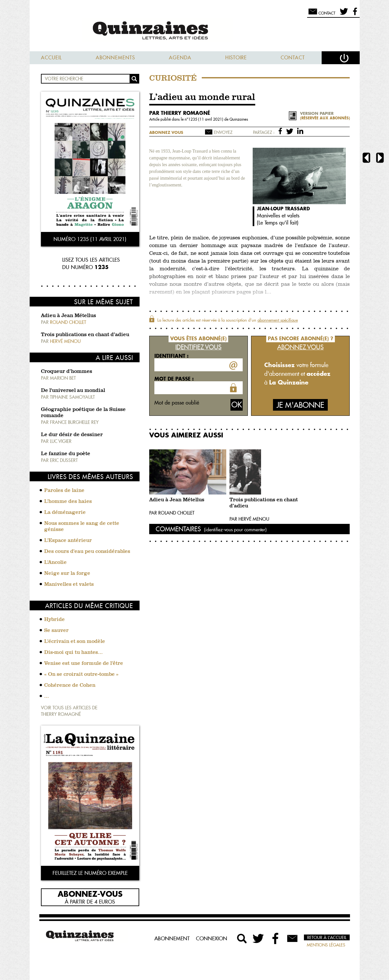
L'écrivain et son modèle (75, 642)
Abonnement (172, 938)
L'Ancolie (55, 563)
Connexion (212, 938)
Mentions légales (326, 945)
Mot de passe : (174, 379)
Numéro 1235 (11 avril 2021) (90, 239)
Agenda (180, 58)
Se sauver (56, 631)
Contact (293, 58)
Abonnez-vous (90, 894)
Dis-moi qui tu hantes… (73, 653)
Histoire (236, 58)
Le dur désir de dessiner (72, 435)
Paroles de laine (64, 491)
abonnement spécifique (278, 320)
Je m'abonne (300, 405)
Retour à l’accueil (327, 937)
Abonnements (115, 58)
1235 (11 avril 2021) (206, 119)
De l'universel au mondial (73, 391)
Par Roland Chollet (172, 513)
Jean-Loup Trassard (283, 209)
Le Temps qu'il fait (278, 223)
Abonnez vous (166, 132)
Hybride (54, 620)
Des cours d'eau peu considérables (87, 552)
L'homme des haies (68, 502)
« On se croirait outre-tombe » (81, 675)
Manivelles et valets (69, 585)
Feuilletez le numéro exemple (90, 873)
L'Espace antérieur (68, 541)
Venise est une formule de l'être (84, 664)
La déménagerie (65, 513)
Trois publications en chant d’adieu (85, 335)
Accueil (51, 58)
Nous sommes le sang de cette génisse (82, 527)
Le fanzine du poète (66, 454)
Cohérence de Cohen (70, 685)
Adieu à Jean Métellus (68, 316)
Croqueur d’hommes (67, 372)
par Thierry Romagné (180, 113)
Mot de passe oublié (177, 403)
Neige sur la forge (67, 574)
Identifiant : (171, 356)
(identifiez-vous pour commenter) (235, 530)
